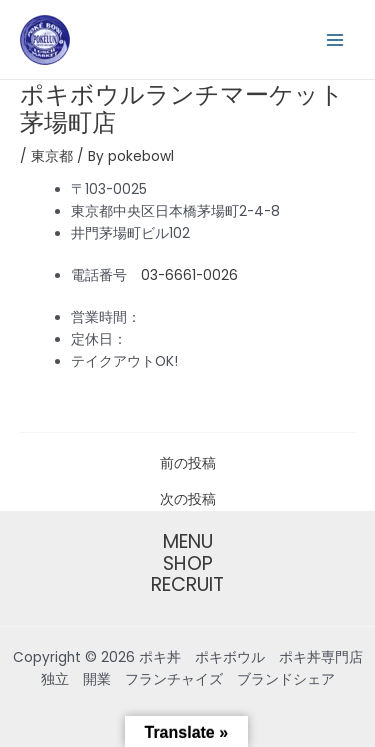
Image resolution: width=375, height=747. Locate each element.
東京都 (52, 156)
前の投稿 (188, 464)
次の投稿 (188, 500)
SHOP (188, 564)
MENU (188, 542)
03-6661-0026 (189, 275)
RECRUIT (187, 585)
